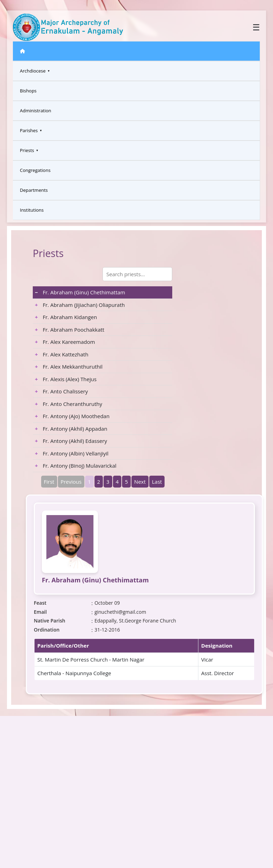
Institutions (32, 210)
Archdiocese (33, 71)
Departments (34, 190)
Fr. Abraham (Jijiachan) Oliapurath (80, 305)
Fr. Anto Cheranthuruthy (69, 404)
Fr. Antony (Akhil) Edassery (71, 441)
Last (157, 482)
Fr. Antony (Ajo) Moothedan (72, 416)
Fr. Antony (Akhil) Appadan (71, 429)
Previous (71, 482)
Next (140, 482)
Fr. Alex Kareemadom (65, 342)
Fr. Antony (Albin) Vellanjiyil (72, 453)
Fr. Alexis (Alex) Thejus (66, 379)
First (49, 482)
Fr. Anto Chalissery (61, 391)
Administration (36, 111)
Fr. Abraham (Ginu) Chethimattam (80, 292)
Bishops (28, 91)
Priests (27, 150)
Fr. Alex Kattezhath (62, 354)
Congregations (35, 170)
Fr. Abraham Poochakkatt (70, 330)
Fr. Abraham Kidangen (66, 317)
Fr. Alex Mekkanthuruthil (69, 367)
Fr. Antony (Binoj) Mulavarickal (76, 466)
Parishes (29, 130)
